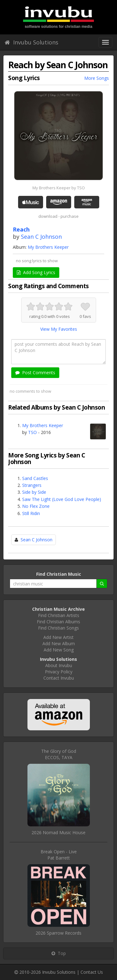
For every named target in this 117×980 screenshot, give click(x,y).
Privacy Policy (59, 672)
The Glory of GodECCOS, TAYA (59, 754)
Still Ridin (31, 513)
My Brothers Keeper (48, 247)
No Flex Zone (36, 506)
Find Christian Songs (58, 628)
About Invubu (59, 665)
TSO (32, 432)
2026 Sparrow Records (58, 933)
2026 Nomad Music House (58, 832)
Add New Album (59, 643)
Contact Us (92, 972)
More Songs (97, 78)
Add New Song (59, 650)
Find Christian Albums (58, 622)
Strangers (32, 485)
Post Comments (35, 373)
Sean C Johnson (41, 237)
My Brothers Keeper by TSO (59, 188)
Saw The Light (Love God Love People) (62, 499)
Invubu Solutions (32, 42)
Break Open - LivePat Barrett (59, 855)
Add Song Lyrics (36, 272)
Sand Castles (35, 478)
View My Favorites (59, 329)
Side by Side (34, 492)
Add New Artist (58, 637)
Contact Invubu (59, 678)
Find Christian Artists (59, 615)
